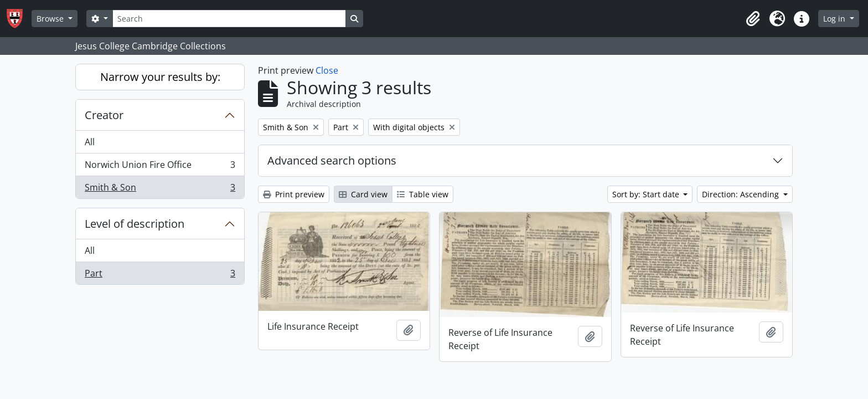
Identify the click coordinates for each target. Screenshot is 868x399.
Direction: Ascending (742, 194)
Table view (423, 194)
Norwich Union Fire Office (160, 167)
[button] (753, 19)
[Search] (229, 19)
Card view (363, 194)
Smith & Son (160, 190)
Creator (104, 115)
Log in (835, 19)
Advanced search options (332, 160)
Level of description (135, 224)
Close (327, 70)
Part (160, 275)
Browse (51, 19)
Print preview (294, 194)
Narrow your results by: (160, 77)
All (90, 142)
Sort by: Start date (647, 194)
